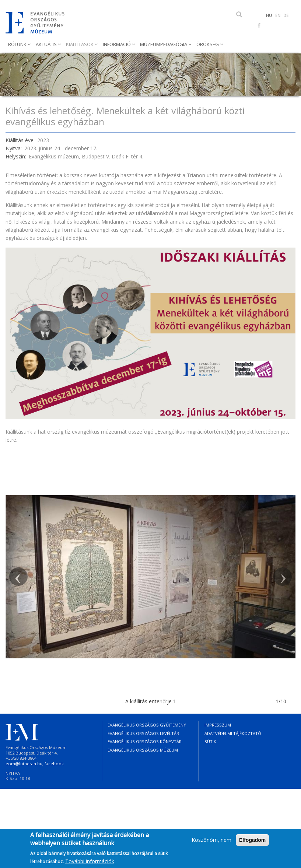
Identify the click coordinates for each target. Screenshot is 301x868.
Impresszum (218, 725)
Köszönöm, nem (211, 843)
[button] (18, 577)
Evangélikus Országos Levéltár (143, 733)
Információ (117, 44)
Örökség (208, 44)
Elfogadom (252, 843)
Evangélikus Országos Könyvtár (145, 741)
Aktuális (47, 44)
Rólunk (18, 44)
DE (286, 15)
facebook (54, 764)
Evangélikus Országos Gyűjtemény (147, 725)
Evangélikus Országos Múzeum (143, 750)
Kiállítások (80, 44)
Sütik (210, 741)
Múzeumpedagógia (164, 44)
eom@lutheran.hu (24, 764)
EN (278, 15)
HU (269, 15)
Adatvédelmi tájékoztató (233, 733)
